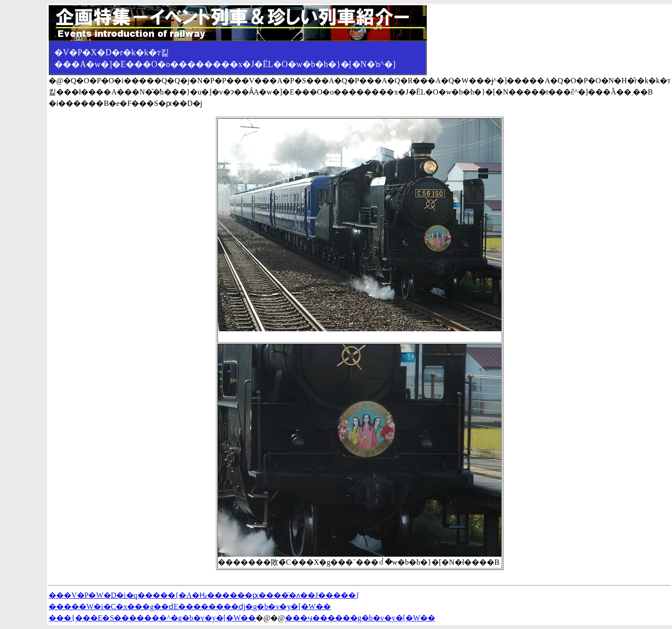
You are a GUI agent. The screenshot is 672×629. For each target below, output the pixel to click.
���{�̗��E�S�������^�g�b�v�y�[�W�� (152, 618)
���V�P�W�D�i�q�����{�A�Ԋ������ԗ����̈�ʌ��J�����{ (204, 595)
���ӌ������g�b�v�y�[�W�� (360, 618)
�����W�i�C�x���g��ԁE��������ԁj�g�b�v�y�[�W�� (190, 607)
